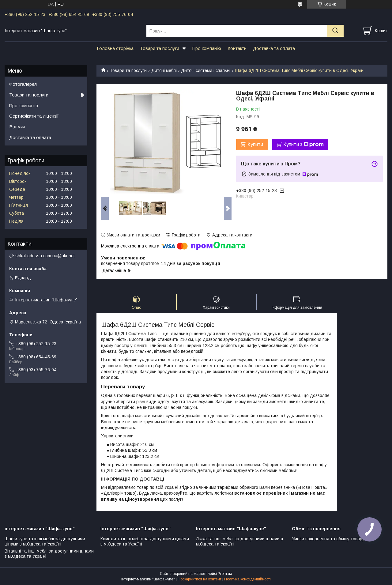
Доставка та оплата (274, 48)
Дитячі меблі (164, 70)
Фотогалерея (23, 84)
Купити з (303, 145)
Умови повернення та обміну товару (328, 539)
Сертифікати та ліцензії (34, 116)
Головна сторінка (115, 48)
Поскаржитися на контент (200, 579)
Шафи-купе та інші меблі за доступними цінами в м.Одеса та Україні (45, 542)
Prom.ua (225, 574)
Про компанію (207, 48)
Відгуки (17, 127)
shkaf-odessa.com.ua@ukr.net (45, 256)
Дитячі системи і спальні (206, 70)
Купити (255, 144)
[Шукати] (335, 31)
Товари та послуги (160, 48)
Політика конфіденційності (247, 579)
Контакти (237, 48)
